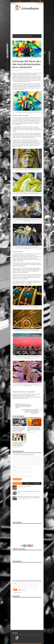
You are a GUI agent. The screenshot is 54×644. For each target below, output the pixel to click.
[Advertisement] (32, 23)
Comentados (37, 484)
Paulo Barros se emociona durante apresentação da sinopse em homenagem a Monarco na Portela (19, 429)
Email (14, 470)
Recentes (27, 484)
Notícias (29, 70)
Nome (14, 466)
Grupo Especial (25, 70)
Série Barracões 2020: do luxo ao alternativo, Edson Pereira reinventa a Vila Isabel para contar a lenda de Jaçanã (24, 406)
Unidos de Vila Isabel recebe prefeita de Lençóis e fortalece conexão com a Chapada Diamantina (19, 444)
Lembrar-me (22, 590)
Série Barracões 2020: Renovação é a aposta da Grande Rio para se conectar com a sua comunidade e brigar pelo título (30, 411)
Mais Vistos (17, 484)
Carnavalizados (18, 70)
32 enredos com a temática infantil (24, 486)
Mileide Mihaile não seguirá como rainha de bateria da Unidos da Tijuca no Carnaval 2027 (34, 429)
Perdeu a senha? (18, 593)
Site (14, 475)
